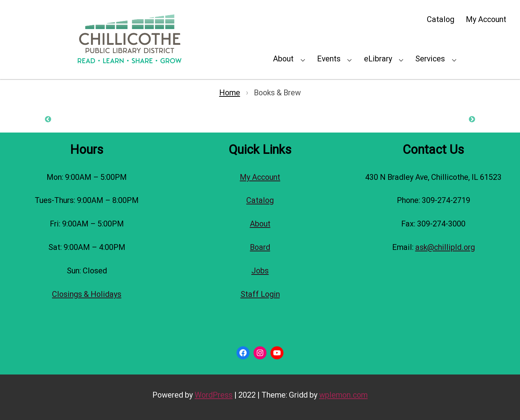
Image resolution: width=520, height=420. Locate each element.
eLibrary (378, 59)
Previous (48, 120)
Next (472, 120)
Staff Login (260, 294)
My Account (486, 19)
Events (329, 59)
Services (430, 59)
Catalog (441, 19)
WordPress (214, 395)
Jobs (260, 271)
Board (260, 247)
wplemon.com (343, 395)
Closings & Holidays (87, 294)
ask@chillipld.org (445, 247)
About (283, 59)
